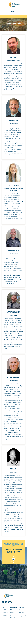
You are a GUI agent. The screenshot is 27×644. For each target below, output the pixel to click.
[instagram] (9, 602)
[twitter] (6, 602)
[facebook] (3, 602)
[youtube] (11, 602)
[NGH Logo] (14, 2)
